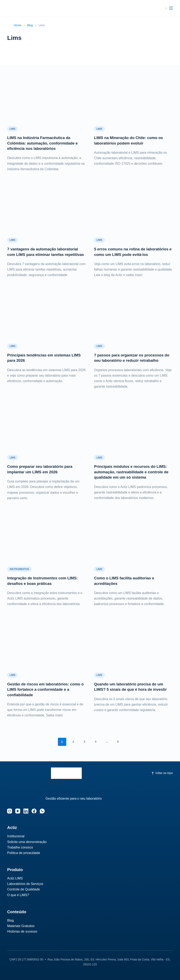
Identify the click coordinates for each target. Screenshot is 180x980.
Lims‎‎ (12, 129)
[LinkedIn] (26, 811)
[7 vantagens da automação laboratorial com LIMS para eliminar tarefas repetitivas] (46, 210)
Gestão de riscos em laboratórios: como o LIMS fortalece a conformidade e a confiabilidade (46, 694)
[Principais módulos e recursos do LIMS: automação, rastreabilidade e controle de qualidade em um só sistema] (133, 432)
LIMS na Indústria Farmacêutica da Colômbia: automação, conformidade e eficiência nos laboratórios (45, 143)
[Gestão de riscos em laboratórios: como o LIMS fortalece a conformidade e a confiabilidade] (46, 649)
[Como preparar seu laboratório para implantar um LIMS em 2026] (46, 432)
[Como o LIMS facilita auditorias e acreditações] (133, 544)
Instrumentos (19, 574)
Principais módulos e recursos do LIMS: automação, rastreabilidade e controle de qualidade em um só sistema (133, 477)
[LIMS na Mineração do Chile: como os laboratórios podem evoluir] (133, 99)
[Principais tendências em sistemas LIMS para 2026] (46, 321)
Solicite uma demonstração (27, 842)
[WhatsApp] (42, 811)
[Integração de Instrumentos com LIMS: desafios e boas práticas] (46, 544)
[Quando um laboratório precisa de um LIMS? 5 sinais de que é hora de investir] (133, 649)
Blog (30, 25)
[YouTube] (18, 811)
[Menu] (171, 8)
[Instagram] (10, 811)
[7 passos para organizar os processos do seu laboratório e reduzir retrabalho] (133, 321)
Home (17, 25)
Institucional (16, 836)
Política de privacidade (24, 853)
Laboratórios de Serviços (25, 884)
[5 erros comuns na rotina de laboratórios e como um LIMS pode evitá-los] (133, 210)
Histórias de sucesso (22, 931)
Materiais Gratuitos (21, 926)
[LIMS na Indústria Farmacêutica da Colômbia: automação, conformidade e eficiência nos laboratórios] (46, 99)
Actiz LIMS (15, 878)
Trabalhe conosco (20, 847)
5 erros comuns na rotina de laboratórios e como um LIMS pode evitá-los (128, 254)
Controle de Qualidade (23, 889)
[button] (162, 8)
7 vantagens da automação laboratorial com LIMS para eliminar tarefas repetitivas (45, 254)
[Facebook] (34, 811)
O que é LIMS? (18, 895)
